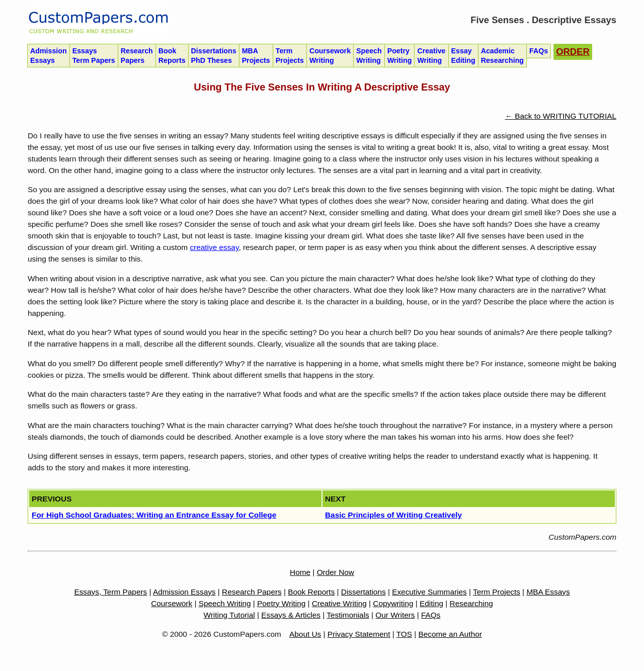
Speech (369, 56)
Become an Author (450, 634)
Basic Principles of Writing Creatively (393, 515)
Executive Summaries (429, 592)
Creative (431, 56)
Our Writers (395, 615)
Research (137, 56)
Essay (463, 56)
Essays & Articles (291, 615)
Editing (431, 603)
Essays (94, 56)
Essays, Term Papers (110, 592)
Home (300, 572)
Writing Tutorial (229, 615)
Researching (471, 603)
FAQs (431, 615)
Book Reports (311, 592)
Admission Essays (184, 592)
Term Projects (497, 592)
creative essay (214, 247)
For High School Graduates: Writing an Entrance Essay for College (154, 515)
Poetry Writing (281, 603)
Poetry (400, 56)
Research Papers (252, 592)
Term (290, 56)
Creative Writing (339, 603)
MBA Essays (548, 592)
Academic (502, 56)
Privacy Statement (359, 634)
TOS (404, 634)
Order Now (336, 572)
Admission (49, 56)
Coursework (330, 56)
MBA (256, 56)
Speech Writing (225, 603)
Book (172, 56)
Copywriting (393, 603)
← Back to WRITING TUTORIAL (561, 116)
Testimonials (348, 615)
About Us (305, 634)
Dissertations (214, 56)
